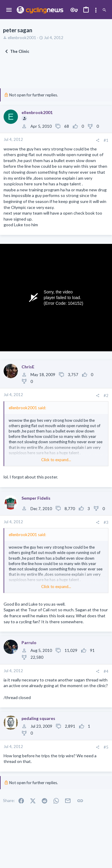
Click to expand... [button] (56, 460)
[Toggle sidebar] (96, 10)
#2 (106, 395)
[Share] (98, 140)
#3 (106, 522)
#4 (106, 671)
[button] (9, 10)
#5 (106, 747)
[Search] (104, 10)
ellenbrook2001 (22, 38)
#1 (106, 140)
